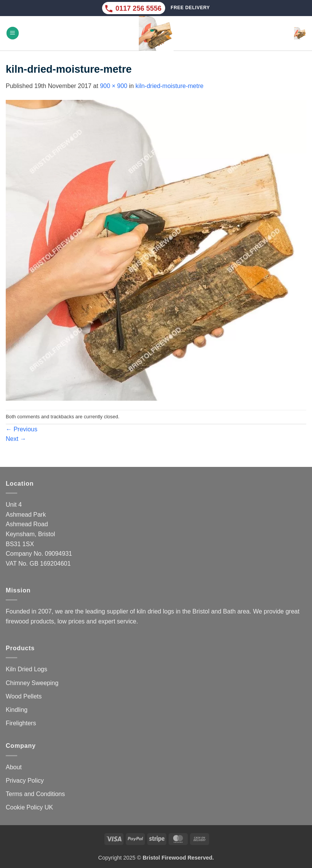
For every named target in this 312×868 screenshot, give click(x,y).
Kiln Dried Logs (27, 669)
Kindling (17, 710)
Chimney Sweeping (32, 683)
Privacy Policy (25, 781)
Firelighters (21, 723)
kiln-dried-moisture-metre (169, 86)
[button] (13, 33)
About (14, 767)
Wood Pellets (24, 696)
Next (16, 439)
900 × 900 (114, 86)
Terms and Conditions (35, 794)
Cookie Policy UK (29, 807)
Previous (22, 429)
